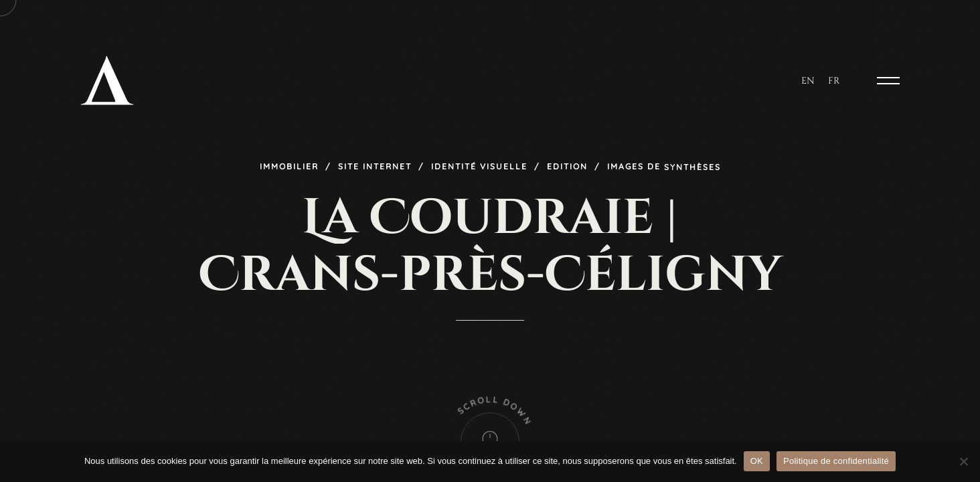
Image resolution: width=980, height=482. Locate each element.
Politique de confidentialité (836, 461)
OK (757, 461)
